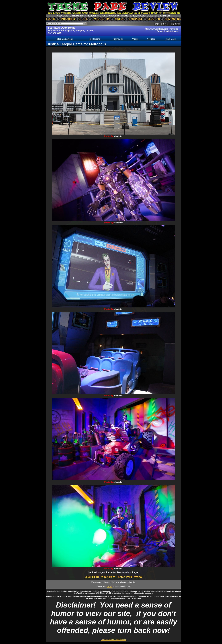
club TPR (154, 19)
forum (51, 19)
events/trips (101, 19)
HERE (110, 587)
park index (68, 19)
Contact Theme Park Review (114, 640)
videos (120, 19)
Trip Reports (95, 39)
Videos (135, 39)
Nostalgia (151, 39)
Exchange (136, 19)
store (84, 19)
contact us (173, 19)
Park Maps (171, 39)
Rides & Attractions (64, 39)
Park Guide (118, 39)
